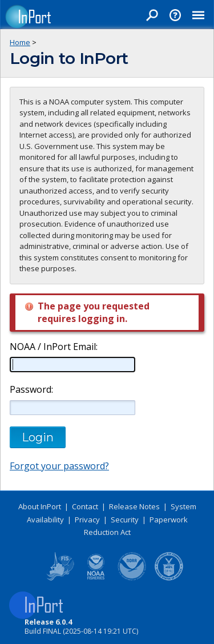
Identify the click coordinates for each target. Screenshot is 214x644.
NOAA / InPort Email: (53, 347)
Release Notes (134, 506)
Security (125, 520)
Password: (31, 390)
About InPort (40, 506)
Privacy (87, 520)
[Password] (72, 408)
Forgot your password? (59, 466)
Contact (85, 506)
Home (20, 42)
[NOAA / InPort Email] (72, 364)
